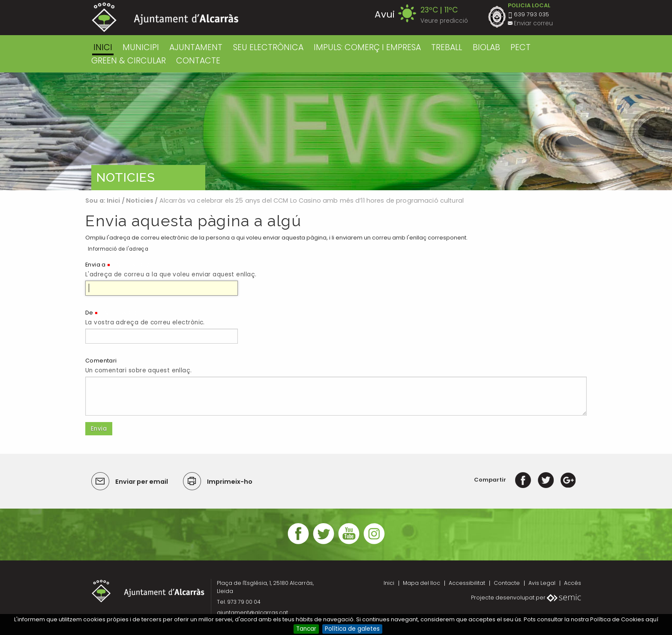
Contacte (507, 583)
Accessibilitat (467, 583)
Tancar (306, 629)
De (89, 313)
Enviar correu (533, 23)
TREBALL (447, 47)
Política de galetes (352, 629)
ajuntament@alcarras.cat (252, 613)
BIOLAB (486, 47)
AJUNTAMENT (196, 47)
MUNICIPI (141, 47)
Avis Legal (542, 583)
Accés (573, 583)
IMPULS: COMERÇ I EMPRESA (367, 47)
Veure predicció (444, 21)
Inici (103, 47)
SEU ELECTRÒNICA (268, 47)
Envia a (96, 265)
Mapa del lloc (421, 583)
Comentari (101, 361)
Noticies (140, 201)
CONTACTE (198, 61)
